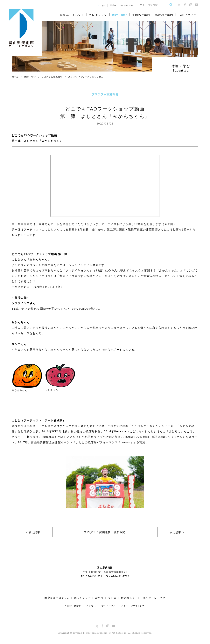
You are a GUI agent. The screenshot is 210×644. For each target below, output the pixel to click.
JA (98, 5)
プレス (112, 598)
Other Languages (122, 5)
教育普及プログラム (57, 598)
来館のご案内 (141, 15)
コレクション (98, 15)
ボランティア (82, 598)
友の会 (99, 598)
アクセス (91, 606)
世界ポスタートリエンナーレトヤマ (143, 598)
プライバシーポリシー (133, 606)
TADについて (187, 15)
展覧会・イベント (72, 15)
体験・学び (119, 15)
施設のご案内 (164, 15)
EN (104, 5)
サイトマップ (109, 606)
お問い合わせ (74, 606)
